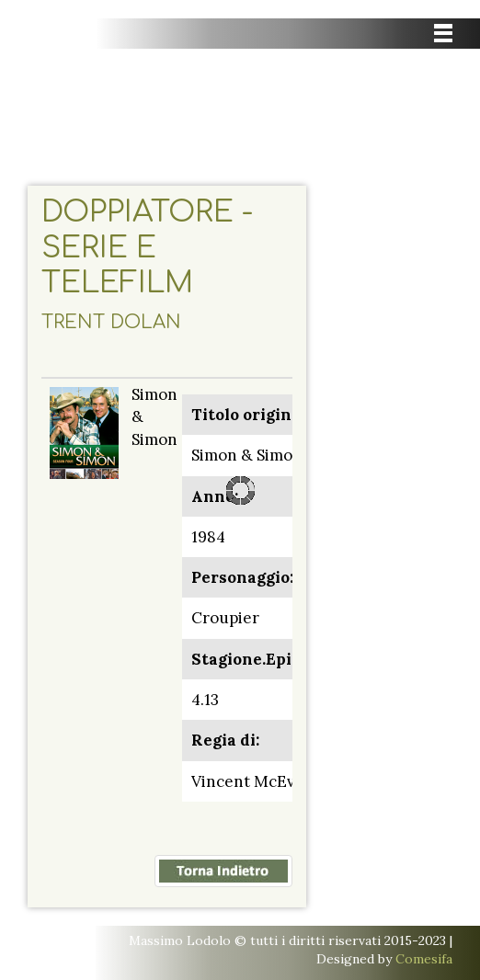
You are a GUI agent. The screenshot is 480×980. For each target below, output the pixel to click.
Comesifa (424, 959)
